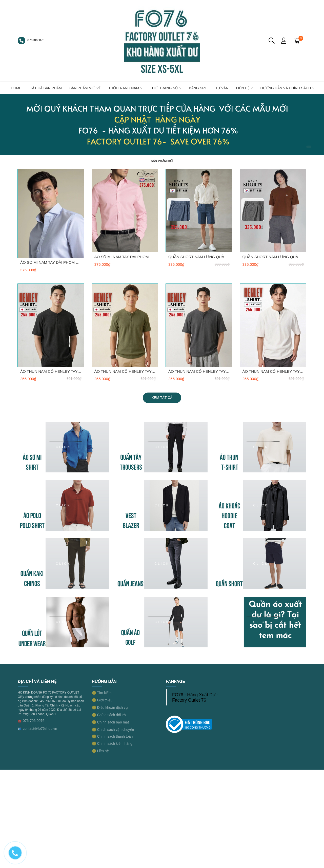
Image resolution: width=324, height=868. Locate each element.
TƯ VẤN (222, 88)
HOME (16, 88)
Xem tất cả (162, 398)
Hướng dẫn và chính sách (287, 88)
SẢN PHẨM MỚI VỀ (85, 88)
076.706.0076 (34, 721)
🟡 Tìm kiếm (102, 693)
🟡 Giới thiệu (102, 700)
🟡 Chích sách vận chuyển (113, 730)
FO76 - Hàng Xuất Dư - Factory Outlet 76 (195, 697)
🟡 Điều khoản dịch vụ (110, 707)
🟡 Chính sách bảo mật (110, 722)
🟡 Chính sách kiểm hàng (112, 743)
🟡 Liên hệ (100, 751)
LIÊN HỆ (245, 88)
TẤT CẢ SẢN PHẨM (46, 88)
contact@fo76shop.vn (40, 729)
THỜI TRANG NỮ (166, 88)
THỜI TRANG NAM (125, 88)
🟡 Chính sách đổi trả (109, 715)
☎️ (20, 721)
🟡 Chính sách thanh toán (112, 736)
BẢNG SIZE (198, 88)
